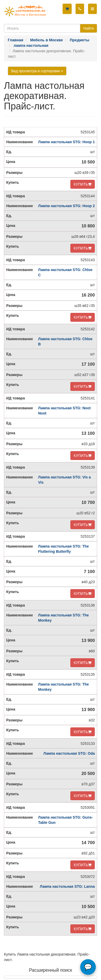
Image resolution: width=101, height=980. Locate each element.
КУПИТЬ (83, 184)
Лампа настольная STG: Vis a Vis (65, 480)
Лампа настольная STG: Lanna (67, 886)
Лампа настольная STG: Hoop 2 (66, 206)
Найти (89, 28)
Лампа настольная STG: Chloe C (65, 272)
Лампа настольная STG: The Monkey (63, 618)
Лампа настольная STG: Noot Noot (64, 411)
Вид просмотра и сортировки (37, 71)
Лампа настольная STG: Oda (69, 753)
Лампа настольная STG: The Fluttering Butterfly (63, 549)
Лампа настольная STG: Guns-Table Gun (66, 820)
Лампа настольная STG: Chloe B (65, 341)
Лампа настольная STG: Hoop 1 (66, 142)
